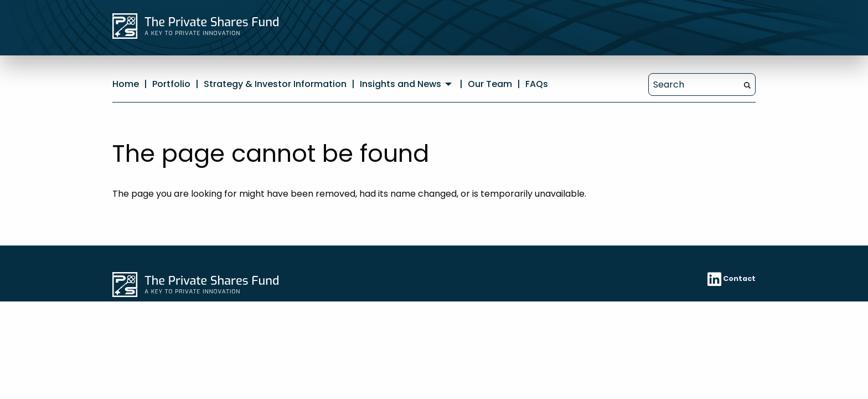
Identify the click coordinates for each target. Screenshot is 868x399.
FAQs (537, 84)
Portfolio (171, 84)
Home (126, 84)
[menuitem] (407, 84)
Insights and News (401, 84)
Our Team (490, 84)
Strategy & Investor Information (275, 84)
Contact (739, 278)
